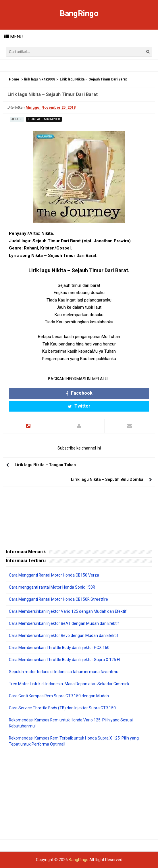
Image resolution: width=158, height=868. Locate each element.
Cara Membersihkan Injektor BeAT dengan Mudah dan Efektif (64, 624)
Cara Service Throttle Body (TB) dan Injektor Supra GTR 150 (63, 708)
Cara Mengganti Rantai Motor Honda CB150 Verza (54, 575)
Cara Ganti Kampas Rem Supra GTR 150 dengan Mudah (59, 696)
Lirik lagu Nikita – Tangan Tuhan (45, 465)
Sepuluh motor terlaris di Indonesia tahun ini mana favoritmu (64, 672)
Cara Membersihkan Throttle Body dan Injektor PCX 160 (59, 648)
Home (14, 80)
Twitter (79, 406)
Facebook (79, 393)
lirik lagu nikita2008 (40, 80)
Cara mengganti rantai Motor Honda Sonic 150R (52, 587)
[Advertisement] (79, 794)
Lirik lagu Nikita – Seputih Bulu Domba (107, 480)
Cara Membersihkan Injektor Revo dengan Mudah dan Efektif (64, 636)
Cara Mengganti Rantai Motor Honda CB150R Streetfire (59, 600)
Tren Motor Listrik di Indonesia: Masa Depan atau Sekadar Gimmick (69, 684)
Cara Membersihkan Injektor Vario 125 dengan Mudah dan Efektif (68, 612)
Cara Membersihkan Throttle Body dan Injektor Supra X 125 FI (64, 660)
